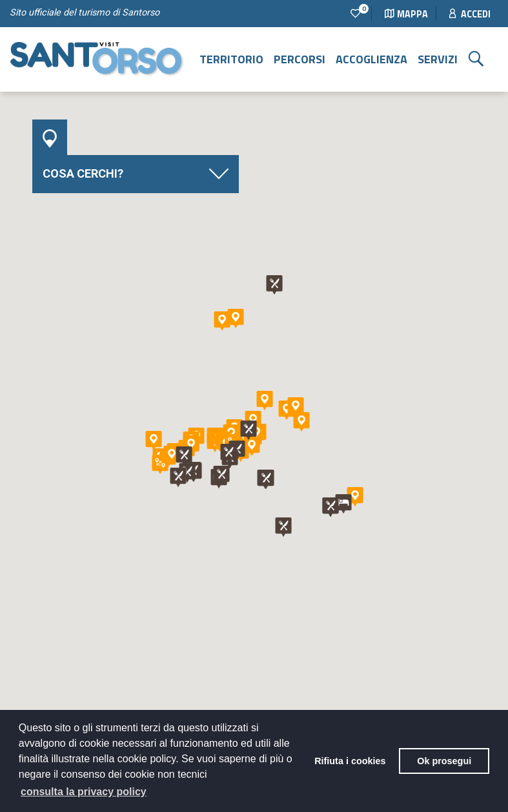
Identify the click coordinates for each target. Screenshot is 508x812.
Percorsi (300, 59)
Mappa (406, 14)
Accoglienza (371, 59)
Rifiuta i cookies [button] (350, 761)
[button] (154, 441)
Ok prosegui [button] (444, 761)
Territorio (231, 59)
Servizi (438, 59)
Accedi (470, 14)
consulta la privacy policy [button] (84, 792)
